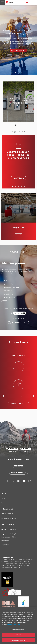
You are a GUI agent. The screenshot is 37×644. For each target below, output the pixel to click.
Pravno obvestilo (7, 514)
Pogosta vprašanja (19, 404)
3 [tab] (22, 73)
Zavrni (18, 635)
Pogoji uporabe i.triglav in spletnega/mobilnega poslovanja (9, 537)
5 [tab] (24, 187)
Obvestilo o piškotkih (9, 518)
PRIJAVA (35, 2)
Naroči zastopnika (18, 459)
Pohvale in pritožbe (8, 509)
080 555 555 (12, 449)
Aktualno (4, 494)
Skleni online (19, 50)
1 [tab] (15, 73)
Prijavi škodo (18, 356)
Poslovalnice (18, 473)
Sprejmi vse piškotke (18, 640)
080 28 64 (26, 449)
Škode (4, 498)
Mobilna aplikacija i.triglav (18, 396)
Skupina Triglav (8, 557)
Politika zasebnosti (8, 524)
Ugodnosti (5, 503)
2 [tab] (19, 73)
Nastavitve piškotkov (19, 629)
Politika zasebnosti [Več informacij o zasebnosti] (14, 624)
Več (5, 302)
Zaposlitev (5, 545)
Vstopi (18, 235)
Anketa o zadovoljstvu (9, 529)
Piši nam (18, 466)
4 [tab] (22, 187)
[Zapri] (35, 610)
